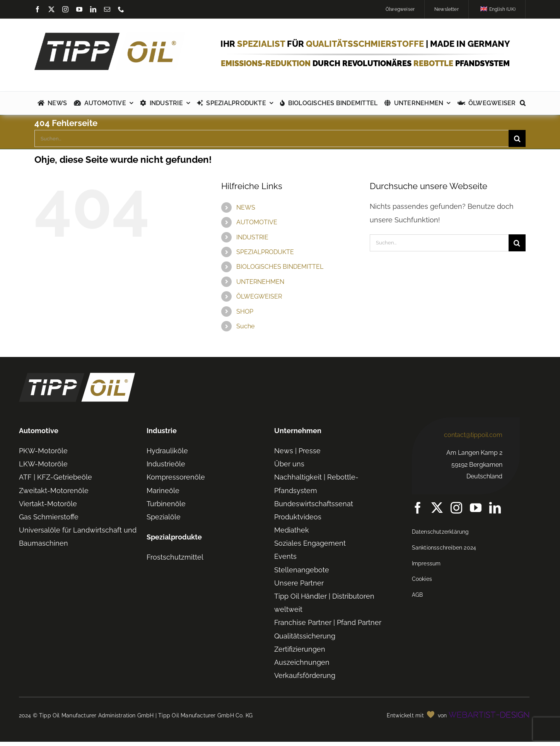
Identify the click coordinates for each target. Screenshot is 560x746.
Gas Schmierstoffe (49, 517)
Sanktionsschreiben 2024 (444, 548)
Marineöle (163, 491)
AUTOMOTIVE (257, 222)
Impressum (426, 563)
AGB (417, 595)
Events (285, 556)
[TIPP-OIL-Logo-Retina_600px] (110, 36)
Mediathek (292, 530)
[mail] (107, 9)
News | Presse (297, 451)
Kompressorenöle (176, 477)
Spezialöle (164, 517)
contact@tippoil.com (473, 435)
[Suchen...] (271, 138)
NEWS (246, 207)
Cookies (422, 579)
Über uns (289, 464)
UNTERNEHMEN (260, 282)
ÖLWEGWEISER (259, 296)
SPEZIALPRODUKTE (265, 252)
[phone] (121, 9)
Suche (245, 326)
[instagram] (65, 9)
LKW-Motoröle (43, 464)
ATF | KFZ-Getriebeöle (55, 477)
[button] (523, 103)
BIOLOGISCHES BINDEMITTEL (280, 267)
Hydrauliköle (167, 451)
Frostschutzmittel (175, 557)
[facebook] (38, 9)
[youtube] (79, 9)
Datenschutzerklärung (440, 532)
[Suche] (517, 138)
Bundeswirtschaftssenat (314, 504)
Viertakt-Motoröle (48, 504)
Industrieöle (166, 464)
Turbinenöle (166, 504)
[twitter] (51, 9)
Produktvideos (298, 517)
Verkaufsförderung (305, 675)
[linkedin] (93, 9)
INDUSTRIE (252, 237)
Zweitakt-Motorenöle (54, 491)
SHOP (245, 312)
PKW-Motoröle (43, 451)
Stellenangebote (302, 570)
